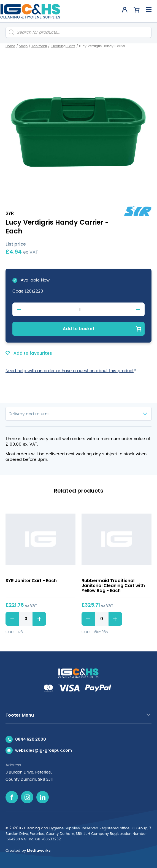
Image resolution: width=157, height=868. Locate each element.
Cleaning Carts (63, 46)
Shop (23, 46)
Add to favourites (29, 353)
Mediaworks (39, 850)
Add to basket (79, 329)
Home (10, 46)
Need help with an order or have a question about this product (70, 371)
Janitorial (39, 46)
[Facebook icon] (12, 797)
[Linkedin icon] (43, 797)
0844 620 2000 (31, 739)
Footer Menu (20, 715)
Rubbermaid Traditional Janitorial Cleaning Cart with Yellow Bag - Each (113, 586)
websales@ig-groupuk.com (44, 750)
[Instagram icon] (27, 797)
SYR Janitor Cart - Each (31, 581)
